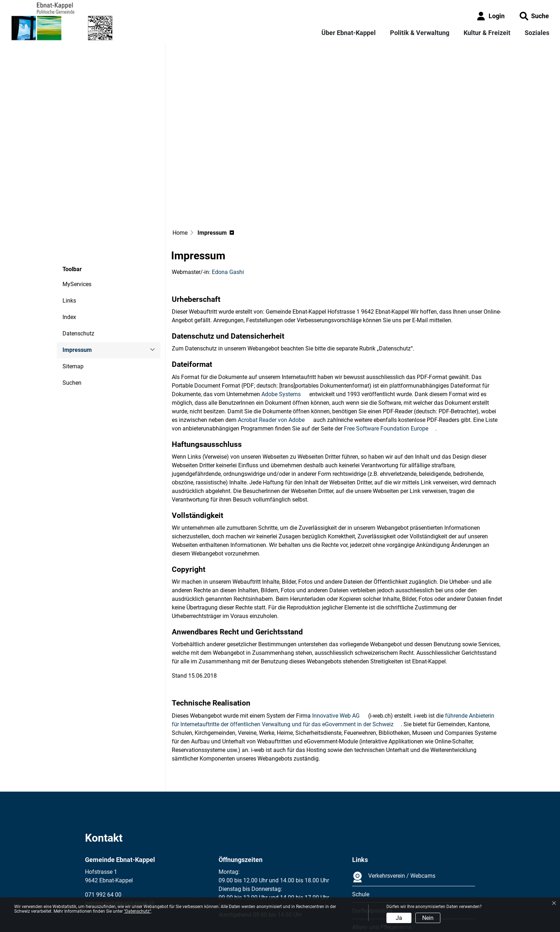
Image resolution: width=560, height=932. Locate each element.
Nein (428, 918)
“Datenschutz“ (137, 911)
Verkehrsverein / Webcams (394, 813)
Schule (361, 830)
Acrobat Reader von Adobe (275, 356)
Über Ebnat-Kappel (349, 33)
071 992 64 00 (103, 830)
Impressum (82, 288)
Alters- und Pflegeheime (382, 863)
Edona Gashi (228, 208)
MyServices (77, 220)
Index (69, 253)
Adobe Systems (285, 330)
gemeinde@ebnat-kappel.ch (120, 839)
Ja (399, 918)
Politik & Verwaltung (420, 33)
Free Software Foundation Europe (390, 364)
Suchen (72, 318)
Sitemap (73, 302)
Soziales (537, 33)
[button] (534, 16)
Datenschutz (78, 269)
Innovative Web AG (339, 651)
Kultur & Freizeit (487, 33)
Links (69, 236)
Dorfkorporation (372, 846)
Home (180, 168)
